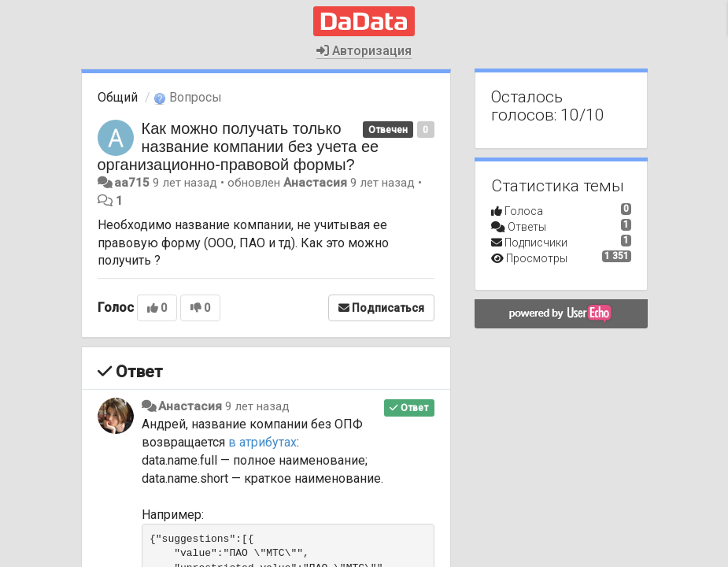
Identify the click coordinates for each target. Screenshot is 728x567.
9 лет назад (257, 406)
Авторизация (364, 51)
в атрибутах (262, 442)
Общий (118, 97)
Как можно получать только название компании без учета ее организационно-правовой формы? (238, 146)
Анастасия (315, 183)
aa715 (132, 183)
